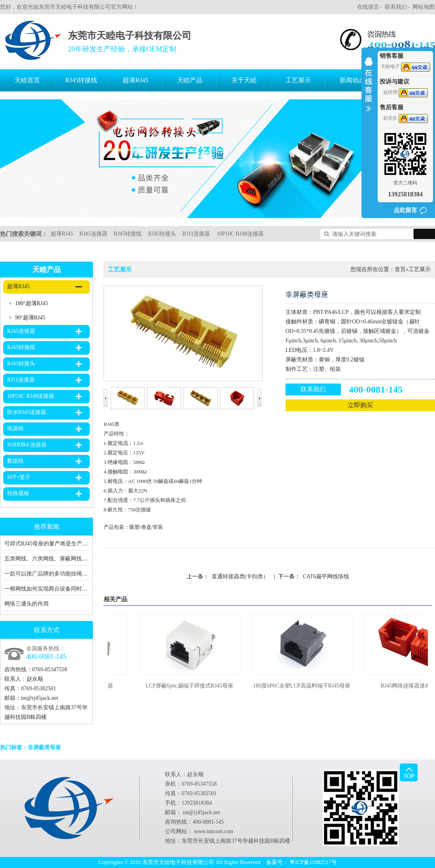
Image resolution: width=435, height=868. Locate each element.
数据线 (15, 461)
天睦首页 (27, 80)
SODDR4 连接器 (27, 445)
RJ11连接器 (196, 234)
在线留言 (368, 7)
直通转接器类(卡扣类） (240, 576)
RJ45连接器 (94, 234)
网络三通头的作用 (26, 604)
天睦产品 (190, 80)
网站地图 (424, 7)
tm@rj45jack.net (40, 698)
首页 (400, 269)
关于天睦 (244, 80)
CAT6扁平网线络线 (326, 576)
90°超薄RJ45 (30, 318)
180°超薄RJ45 (31, 303)
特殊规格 (18, 493)
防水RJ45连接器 (27, 412)
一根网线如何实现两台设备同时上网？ (51, 589)
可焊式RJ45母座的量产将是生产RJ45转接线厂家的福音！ (74, 544)
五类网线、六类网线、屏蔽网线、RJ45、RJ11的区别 (68, 559)
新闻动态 (352, 80)
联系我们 (396, 7)
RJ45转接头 (162, 234)
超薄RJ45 (135, 80)
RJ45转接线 (81, 80)
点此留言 (405, 210)
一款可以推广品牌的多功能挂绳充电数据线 (57, 574)
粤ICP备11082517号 (313, 862)
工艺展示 (298, 80)
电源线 (15, 428)
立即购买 (360, 405)
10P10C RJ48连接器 (240, 234)
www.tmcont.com (214, 831)
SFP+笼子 (19, 477)
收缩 (369, 89)
